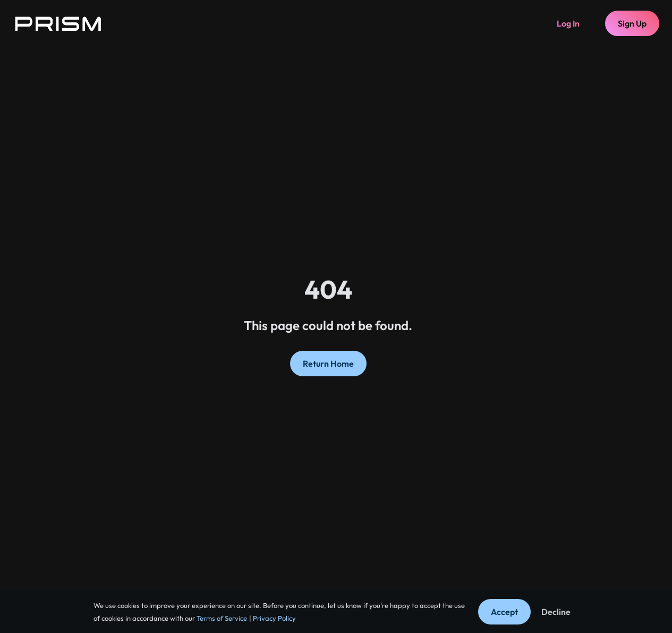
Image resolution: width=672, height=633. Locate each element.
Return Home (328, 364)
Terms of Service (221, 618)
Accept (504, 612)
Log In (568, 23)
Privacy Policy (274, 618)
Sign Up (632, 23)
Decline (556, 612)
